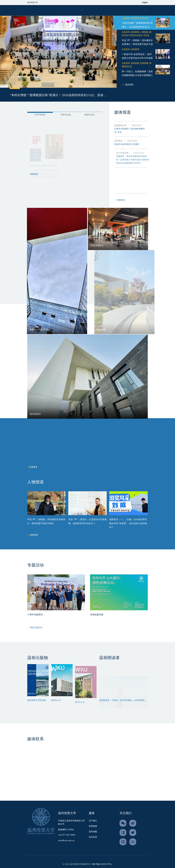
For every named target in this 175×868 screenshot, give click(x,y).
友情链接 (93, 826)
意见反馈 (93, 837)
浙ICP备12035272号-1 (102, 864)
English (145, 3)
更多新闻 (128, 85)
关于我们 (93, 821)
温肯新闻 (135, 18)
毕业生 (146, 35)
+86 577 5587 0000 (67, 835)
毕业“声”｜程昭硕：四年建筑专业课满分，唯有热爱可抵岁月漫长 (137, 44)
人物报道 (144, 32)
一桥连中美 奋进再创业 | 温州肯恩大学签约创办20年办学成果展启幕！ (137, 58)
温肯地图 (93, 832)
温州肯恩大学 (32, 3)
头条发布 (126, 18)
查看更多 (33, 174)
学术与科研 (29, 115)
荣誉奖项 (144, 18)
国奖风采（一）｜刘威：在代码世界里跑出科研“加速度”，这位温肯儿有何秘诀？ (128, 535)
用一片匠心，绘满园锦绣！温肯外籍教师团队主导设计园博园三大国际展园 (137, 75)
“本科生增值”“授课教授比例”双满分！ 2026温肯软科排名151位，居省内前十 (58, 96)
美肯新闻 (144, 63)
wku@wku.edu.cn (66, 841)
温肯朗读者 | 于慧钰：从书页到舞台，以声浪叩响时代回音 (123, 701)
